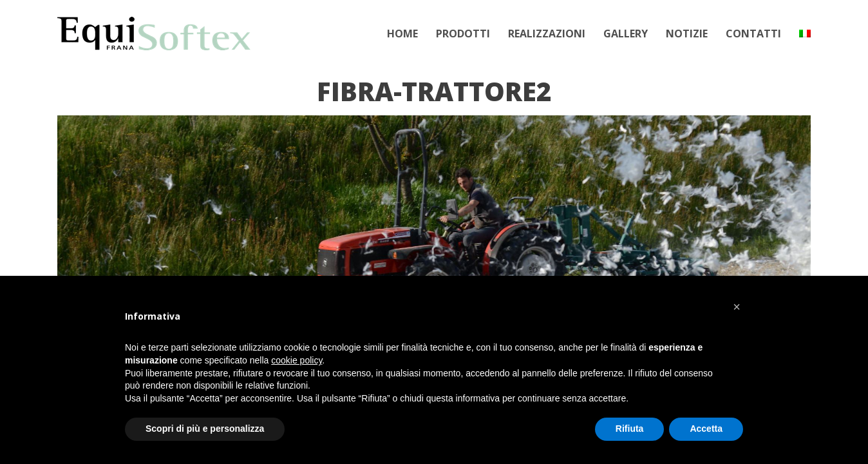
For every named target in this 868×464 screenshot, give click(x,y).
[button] (737, 307)
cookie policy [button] (297, 360)
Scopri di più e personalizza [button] (205, 429)
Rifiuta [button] (630, 429)
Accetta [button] (706, 429)
